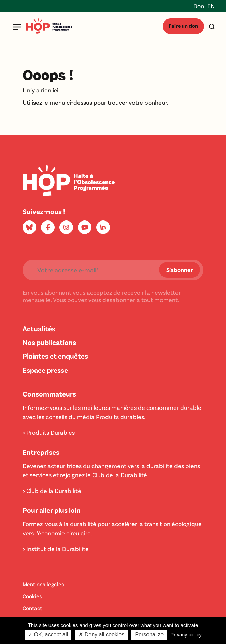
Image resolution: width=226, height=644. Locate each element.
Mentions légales (43, 584)
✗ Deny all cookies (101, 635)
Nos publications (49, 342)
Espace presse (45, 370)
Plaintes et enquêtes (55, 356)
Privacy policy (186, 635)
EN (211, 6)
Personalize (149, 635)
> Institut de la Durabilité (56, 549)
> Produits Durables (49, 432)
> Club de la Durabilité (52, 491)
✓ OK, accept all (48, 635)
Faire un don (183, 25)
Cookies (32, 596)
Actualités (39, 328)
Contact (32, 608)
